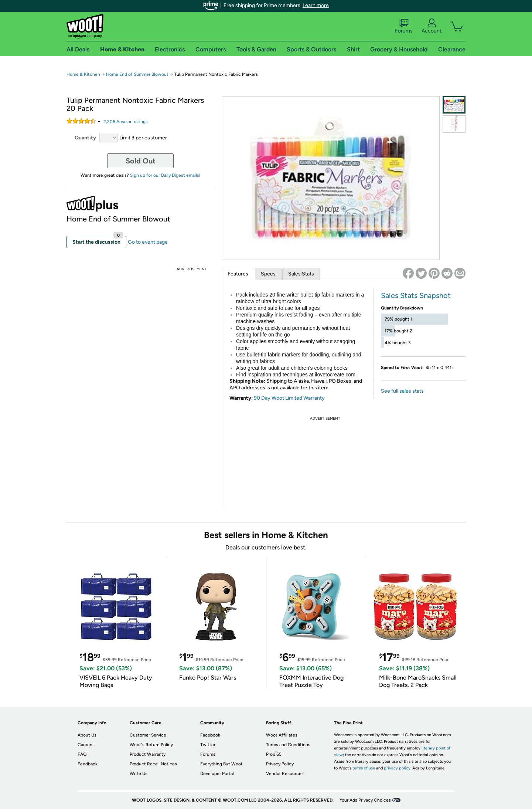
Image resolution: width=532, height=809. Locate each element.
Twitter (208, 745)
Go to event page (148, 242)
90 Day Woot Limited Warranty (289, 398)
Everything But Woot (221, 764)
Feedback (88, 764)
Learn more (316, 5)
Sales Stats (301, 274)
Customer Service (148, 735)
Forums (404, 26)
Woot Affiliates (282, 735)
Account (432, 26)
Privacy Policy (280, 764)
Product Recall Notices (153, 764)
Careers (86, 745)
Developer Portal (217, 774)
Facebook (210, 735)
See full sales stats (402, 391)
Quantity (85, 138)
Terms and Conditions (288, 745)
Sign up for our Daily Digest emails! (165, 175)
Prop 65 (274, 754)
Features (238, 274)
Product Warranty (148, 754)
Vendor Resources (285, 774)
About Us (87, 735)
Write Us (139, 774)
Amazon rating (126, 122)
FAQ (82, 754)
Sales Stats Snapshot (416, 295)
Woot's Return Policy (151, 745)
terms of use (364, 768)
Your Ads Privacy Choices (365, 800)
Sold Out (141, 161)
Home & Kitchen (83, 74)
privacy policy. (398, 768)
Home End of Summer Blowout (137, 74)
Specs (268, 274)
